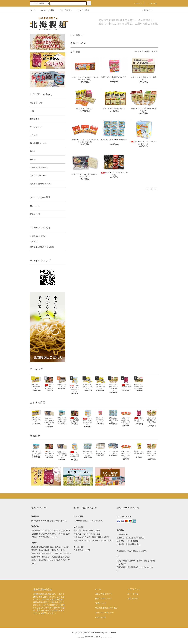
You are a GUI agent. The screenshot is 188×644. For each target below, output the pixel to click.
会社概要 (34, 241)
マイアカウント (134, 589)
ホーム (33, 10)
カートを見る (133, 594)
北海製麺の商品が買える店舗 (42, 247)
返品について (101, 603)
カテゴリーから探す (46, 10)
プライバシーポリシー (104, 613)
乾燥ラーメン (80, 35)
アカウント (136, 4)
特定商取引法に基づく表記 (106, 608)
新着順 (155, 51)
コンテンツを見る (81, 10)
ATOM (103, 617)
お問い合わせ (146, 10)
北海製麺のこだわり (38, 236)
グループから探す (64, 10)
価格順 (147, 51)
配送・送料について (104, 598)
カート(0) (151, 4)
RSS (97, 617)
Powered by (94, 637)
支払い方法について (104, 594)
